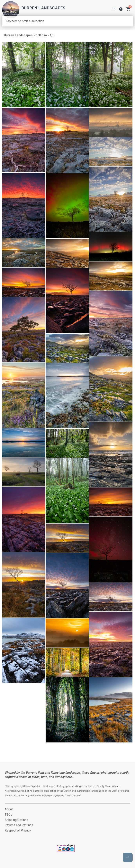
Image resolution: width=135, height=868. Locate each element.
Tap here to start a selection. (25, 21)
